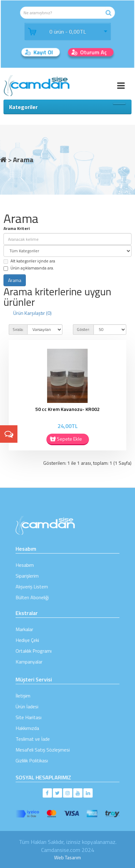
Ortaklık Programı (43, 647)
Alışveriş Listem (42, 583)
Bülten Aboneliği (42, 591)
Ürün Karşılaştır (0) (32, 313)
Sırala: (18, 329)
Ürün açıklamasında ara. (29, 268)
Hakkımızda (38, 726)
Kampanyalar (40, 655)
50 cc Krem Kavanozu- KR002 (67, 409)
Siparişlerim (38, 575)
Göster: (83, 329)
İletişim (35, 703)
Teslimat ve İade (42, 734)
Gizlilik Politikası (42, 749)
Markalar (36, 632)
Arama (23, 160)
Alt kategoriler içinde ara (29, 261)
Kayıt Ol (45, 51)
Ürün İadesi (38, 711)
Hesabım (37, 568)
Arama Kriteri (17, 228)
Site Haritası (39, 718)
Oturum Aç (91, 51)
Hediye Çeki (38, 640)
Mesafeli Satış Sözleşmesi (50, 742)
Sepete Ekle (69, 439)
